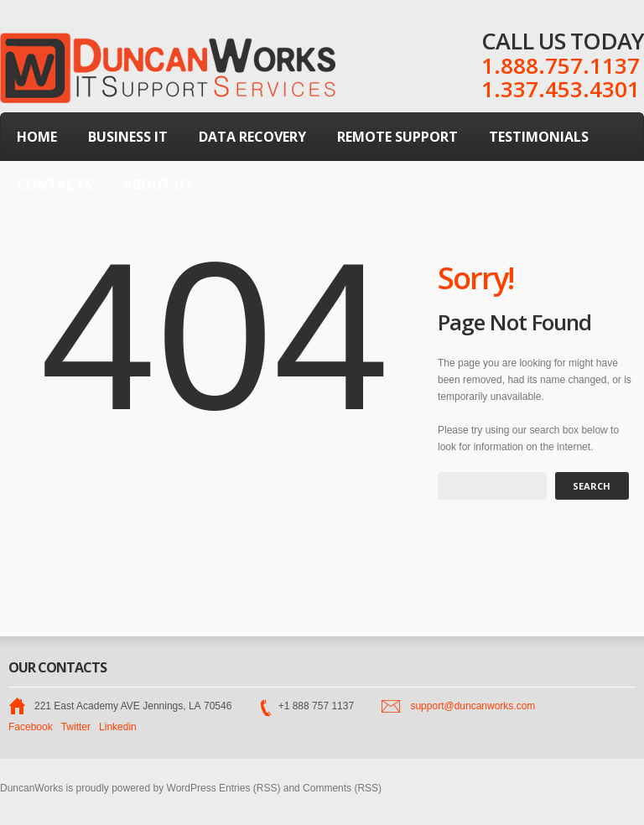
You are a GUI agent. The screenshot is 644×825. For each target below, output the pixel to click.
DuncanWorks (31, 788)
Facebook (31, 727)
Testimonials (539, 137)
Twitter (76, 727)
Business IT (128, 137)
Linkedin (118, 727)
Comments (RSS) (342, 788)
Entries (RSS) (249, 788)
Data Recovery (252, 137)
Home (37, 137)
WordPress (192, 788)
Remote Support (397, 137)
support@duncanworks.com (473, 706)
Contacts (55, 184)
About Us (158, 184)
